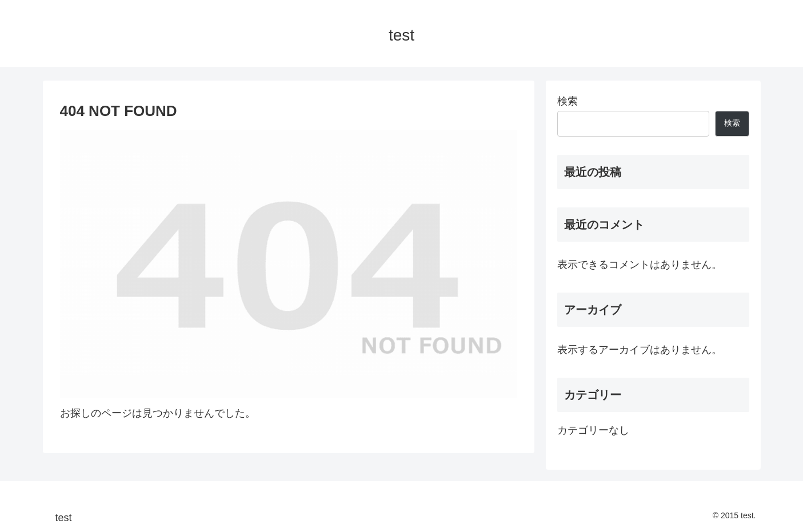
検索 (568, 101)
